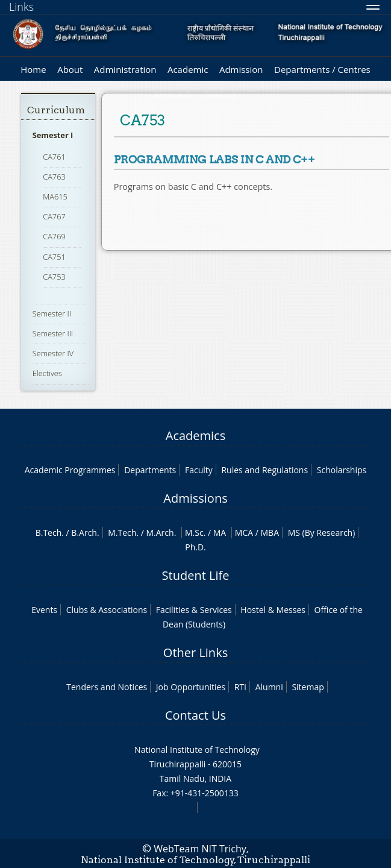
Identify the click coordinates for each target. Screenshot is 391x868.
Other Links (195, 653)
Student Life (196, 575)
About (70, 69)
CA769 (54, 236)
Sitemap (308, 687)
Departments (150, 470)
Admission (241, 69)
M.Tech (122, 533)
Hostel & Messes (273, 610)
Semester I (53, 135)
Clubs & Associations (107, 610)
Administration (125, 69)
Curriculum (56, 110)
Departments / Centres (322, 69)
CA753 (54, 277)
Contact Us (195, 715)
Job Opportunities (191, 687)
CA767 (54, 216)
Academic (188, 69)
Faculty (199, 470)
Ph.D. (195, 547)
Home (33, 69)
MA (220, 533)
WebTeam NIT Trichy (200, 849)
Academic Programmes (70, 470)
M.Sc (194, 533)
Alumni (269, 687)
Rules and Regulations (264, 470)
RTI (240, 687)
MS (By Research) (322, 533)
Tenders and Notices (107, 687)
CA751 (54, 257)
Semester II (52, 313)
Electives (47, 373)
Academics (195, 436)
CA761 (54, 157)
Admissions (195, 498)
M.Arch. (161, 533)
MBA (270, 533)
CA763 (54, 177)
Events (44, 610)
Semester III (53, 333)
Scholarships (342, 470)
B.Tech (49, 533)
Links (21, 7)
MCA (244, 533)
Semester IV (53, 353)
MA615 (55, 197)
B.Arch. (85, 533)
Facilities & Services (194, 610)
